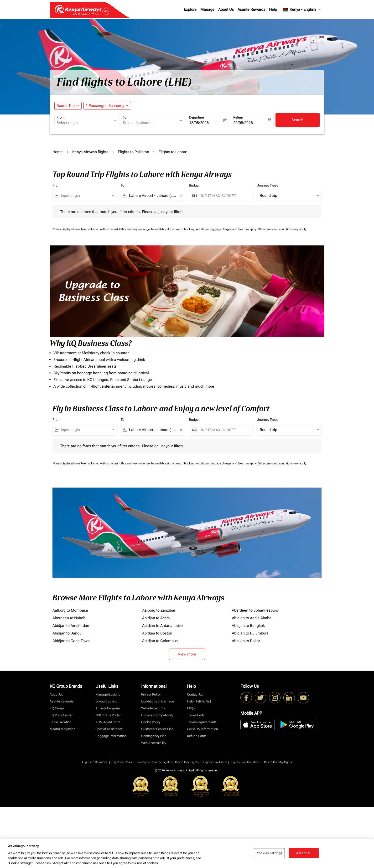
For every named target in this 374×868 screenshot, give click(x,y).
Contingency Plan (154, 736)
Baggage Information (111, 736)
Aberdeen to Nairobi (69, 618)
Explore (190, 9)
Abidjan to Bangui (68, 633)
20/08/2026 (243, 123)
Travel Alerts (196, 715)
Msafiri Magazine (62, 729)
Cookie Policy (151, 722)
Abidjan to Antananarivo (162, 626)
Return (238, 117)
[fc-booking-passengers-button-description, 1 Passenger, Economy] (105, 106)
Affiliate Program (108, 708)
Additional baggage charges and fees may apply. (227, 229)
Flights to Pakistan (133, 152)
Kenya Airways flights (90, 152)
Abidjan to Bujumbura (250, 633)
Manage (207, 9)
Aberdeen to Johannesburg (255, 610)
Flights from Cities (215, 762)
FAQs (191, 708)
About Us (226, 9)
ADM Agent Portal (108, 722)
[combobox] (84, 123)
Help (273, 9)
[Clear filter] (181, 196)
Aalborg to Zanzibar (159, 610)
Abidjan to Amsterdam (71, 626)
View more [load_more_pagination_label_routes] (187, 654)
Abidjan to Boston (157, 633)
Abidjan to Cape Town (71, 641)
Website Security (153, 708)
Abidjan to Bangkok (248, 626)
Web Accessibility (154, 743)
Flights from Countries (245, 762)
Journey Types (268, 185)
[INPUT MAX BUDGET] (225, 196)
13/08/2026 (199, 123)
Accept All (304, 853)
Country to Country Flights (153, 762)
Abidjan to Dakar (246, 641)
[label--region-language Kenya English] (302, 10)
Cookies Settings (269, 853)
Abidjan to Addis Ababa (252, 618)
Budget (194, 185)
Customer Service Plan (157, 729)
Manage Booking (108, 694)
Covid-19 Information (203, 729)
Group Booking (106, 701)
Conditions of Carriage (158, 701)
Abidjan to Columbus (160, 641)
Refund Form (197, 736)
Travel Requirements (202, 722)
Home (58, 152)
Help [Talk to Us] (199, 701)
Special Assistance (109, 729)
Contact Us (195, 694)
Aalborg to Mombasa (70, 610)
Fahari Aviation (61, 722)
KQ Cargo (57, 708)
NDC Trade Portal (108, 715)
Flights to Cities (122, 762)
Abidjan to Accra (156, 618)
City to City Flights (187, 762)
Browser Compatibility (157, 715)
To (125, 117)
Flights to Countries (95, 762)
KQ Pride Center (61, 715)
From (60, 117)
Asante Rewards (251, 9)
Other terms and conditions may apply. (282, 229)
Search (297, 120)
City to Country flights (278, 762)
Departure (196, 117)
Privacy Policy (151, 694)
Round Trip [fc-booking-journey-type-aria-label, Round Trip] (66, 106)
